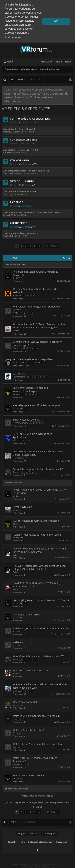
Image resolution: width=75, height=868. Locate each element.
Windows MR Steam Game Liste (30, 670)
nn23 (15, 362)
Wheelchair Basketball (25, 702)
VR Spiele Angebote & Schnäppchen (33, 359)
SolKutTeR (8, 173)
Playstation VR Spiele (23, 140)
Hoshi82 (7, 132)
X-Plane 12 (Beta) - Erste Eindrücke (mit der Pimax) (41, 628)
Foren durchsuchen (50, 69)
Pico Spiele (17, 202)
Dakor (15, 555)
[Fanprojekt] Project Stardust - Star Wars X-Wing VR (41, 600)
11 (48, 246)
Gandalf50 (17, 764)
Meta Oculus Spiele (22, 181)
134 (34, 362)
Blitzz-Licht (18, 631)
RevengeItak (18, 538)
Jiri (14, 440)
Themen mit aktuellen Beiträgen (21, 69)
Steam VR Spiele (20, 161)
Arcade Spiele (19, 223)
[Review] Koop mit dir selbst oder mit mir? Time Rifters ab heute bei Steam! (39, 550)
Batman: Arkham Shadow (24, 192)
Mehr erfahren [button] (14, 37)
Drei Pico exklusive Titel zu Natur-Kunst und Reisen (36, 212)
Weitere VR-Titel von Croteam (29, 775)
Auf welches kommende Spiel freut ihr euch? (38, 469)
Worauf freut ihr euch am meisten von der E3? (38, 656)
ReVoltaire (17, 296)
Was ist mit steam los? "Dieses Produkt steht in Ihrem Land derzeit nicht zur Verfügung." (39, 326)
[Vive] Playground (22, 507)
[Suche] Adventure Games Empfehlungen (36, 521)
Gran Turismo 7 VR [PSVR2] (24, 150)
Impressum (62, 848)
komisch (7, 153)
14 (32, 348)
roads (15, 331)
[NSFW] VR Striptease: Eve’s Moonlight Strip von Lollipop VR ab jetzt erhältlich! (39, 567)
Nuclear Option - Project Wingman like (30, 171)
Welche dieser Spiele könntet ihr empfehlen (37, 744)
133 (29, 362)
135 (40, 362)
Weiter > (55, 246)
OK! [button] (56, 21)
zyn (14, 719)
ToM (15, 313)
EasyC (15, 348)
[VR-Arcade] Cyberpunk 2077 (25, 233)
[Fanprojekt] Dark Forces (26, 615)
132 (24, 362)
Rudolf (7, 215)
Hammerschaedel (21, 377)
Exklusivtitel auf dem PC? (26, 420)
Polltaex (16, 733)
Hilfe (22, 848)
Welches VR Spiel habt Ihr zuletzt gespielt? (36, 716)
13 (28, 348)
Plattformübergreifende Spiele (30, 119)
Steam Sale (19, 374)
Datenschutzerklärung (40, 848)
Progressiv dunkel (27, 840)
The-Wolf (17, 458)
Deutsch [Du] (49, 840)
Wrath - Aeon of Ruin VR (23, 129)
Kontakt (12, 848)
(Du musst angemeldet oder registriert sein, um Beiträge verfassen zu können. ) (37, 805)
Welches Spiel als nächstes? (28, 730)
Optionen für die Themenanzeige (38, 796)
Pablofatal (17, 673)
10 (31, 313)
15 (36, 348)
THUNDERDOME (20, 423)
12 (24, 348)
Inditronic (17, 510)
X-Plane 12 (18, 642)
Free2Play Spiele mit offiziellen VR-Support (36, 405)
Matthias (17, 691)
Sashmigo (8, 194)
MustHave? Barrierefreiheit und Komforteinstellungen (30, 389)
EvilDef (16, 589)
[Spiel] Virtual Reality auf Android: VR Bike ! (37, 535)
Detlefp (16, 747)
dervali (16, 394)
